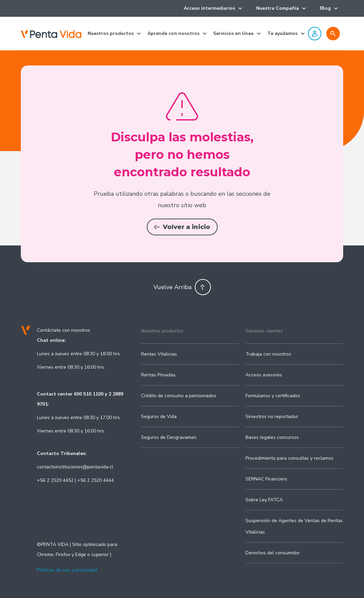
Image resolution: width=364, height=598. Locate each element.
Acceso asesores (264, 375)
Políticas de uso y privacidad (67, 570)
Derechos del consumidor (273, 553)
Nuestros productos (162, 331)
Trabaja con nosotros (268, 354)
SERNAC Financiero (266, 479)
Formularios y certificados (273, 396)
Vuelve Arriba (182, 287)
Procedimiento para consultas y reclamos (289, 458)
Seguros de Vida (159, 417)
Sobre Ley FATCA (264, 500)
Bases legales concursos (272, 437)
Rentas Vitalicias (159, 354)
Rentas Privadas (158, 375)
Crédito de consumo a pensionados (179, 396)
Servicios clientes (264, 331)
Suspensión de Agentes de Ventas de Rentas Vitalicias (294, 526)
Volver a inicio (182, 227)
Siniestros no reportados (272, 417)
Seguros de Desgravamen (169, 437)
